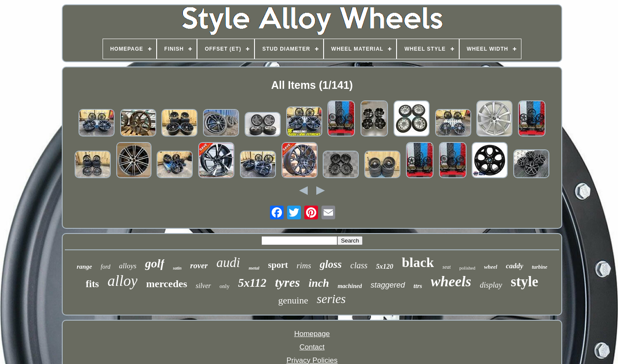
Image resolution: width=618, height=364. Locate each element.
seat (447, 267)
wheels (451, 281)
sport (278, 265)
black (418, 262)
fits (92, 284)
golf (155, 263)
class (359, 265)
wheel (491, 267)
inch (319, 283)
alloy (123, 281)
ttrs (418, 286)
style (524, 282)
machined (350, 286)
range (85, 267)
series (331, 299)
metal (254, 268)
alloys (128, 266)
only (225, 286)
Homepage (312, 334)
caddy (515, 266)
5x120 (385, 266)
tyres (288, 282)
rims (304, 265)
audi (228, 262)
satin (177, 268)
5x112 (252, 283)
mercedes (167, 284)
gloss (331, 264)
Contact (312, 347)
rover (199, 265)
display (491, 285)
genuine (293, 300)
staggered (388, 285)
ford (106, 267)
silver (203, 286)
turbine (539, 267)
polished (467, 268)
